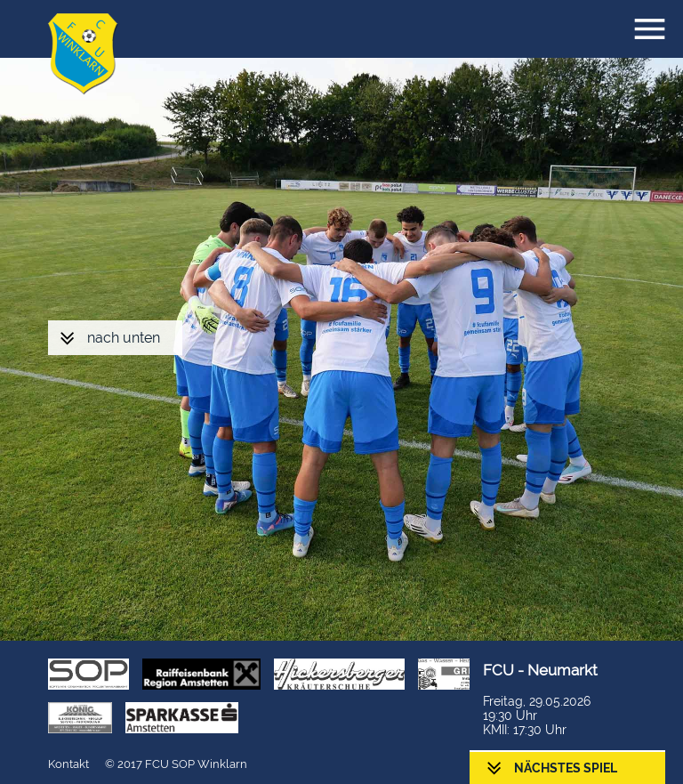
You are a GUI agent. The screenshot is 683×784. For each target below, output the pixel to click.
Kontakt (68, 764)
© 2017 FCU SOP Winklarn (176, 764)
